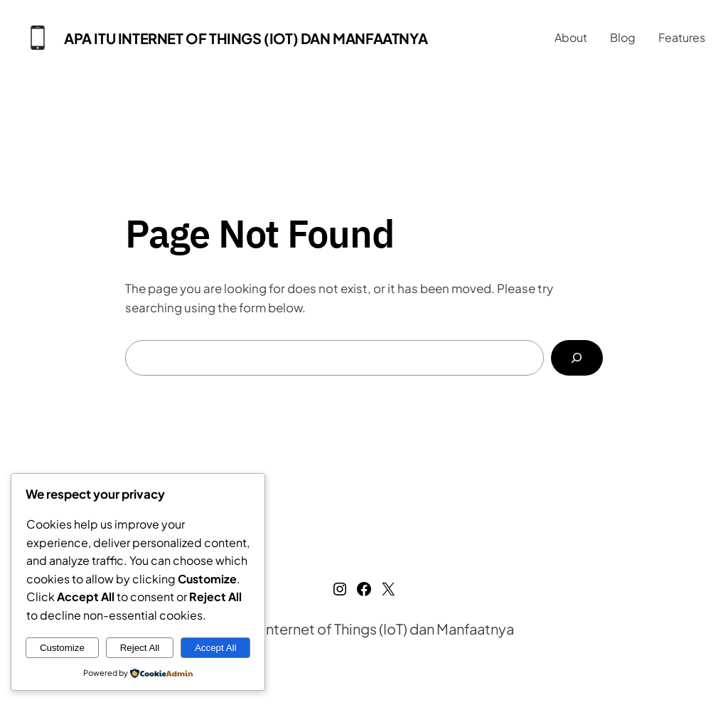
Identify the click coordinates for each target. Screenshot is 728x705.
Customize (62, 648)
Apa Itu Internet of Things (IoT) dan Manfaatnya (246, 38)
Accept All (216, 648)
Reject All (140, 648)
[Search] (577, 358)
